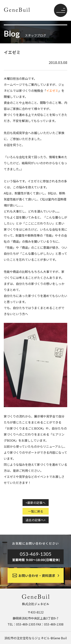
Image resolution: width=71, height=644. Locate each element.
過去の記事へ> (35, 520)
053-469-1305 (26, 624)
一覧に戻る (36, 511)
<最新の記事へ (35, 503)
